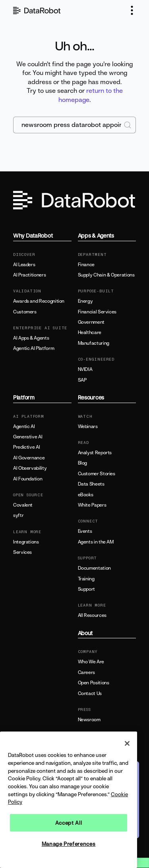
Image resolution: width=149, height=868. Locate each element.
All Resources (92, 615)
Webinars (88, 426)
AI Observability (30, 468)
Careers (86, 672)
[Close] (127, 743)
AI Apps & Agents (31, 338)
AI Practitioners (29, 275)
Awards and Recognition (39, 301)
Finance (86, 265)
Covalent (23, 505)
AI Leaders (24, 265)
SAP (82, 380)
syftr (18, 515)
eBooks (86, 495)
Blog (83, 463)
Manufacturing (94, 343)
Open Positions (94, 683)
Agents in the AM (96, 542)
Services (22, 552)
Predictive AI (26, 447)
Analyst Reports (95, 453)
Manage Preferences (69, 844)
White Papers (92, 505)
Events (85, 531)
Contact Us (90, 693)
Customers (25, 312)
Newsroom (89, 720)
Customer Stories (97, 474)
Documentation (94, 568)
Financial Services (97, 312)
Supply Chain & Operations (106, 275)
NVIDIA (85, 369)
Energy (85, 301)
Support (86, 589)
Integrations (26, 542)
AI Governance (29, 458)
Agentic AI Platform (34, 348)
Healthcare (90, 332)
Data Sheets (91, 484)
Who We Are (91, 662)
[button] (132, 10)
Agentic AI (24, 426)
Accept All (69, 823)
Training (86, 579)
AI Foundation (28, 479)
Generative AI (28, 437)
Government (91, 322)
